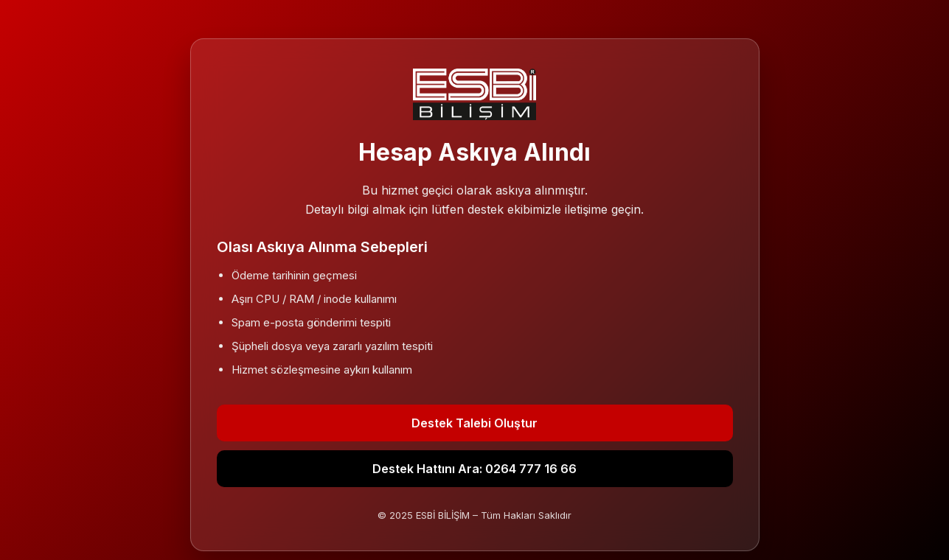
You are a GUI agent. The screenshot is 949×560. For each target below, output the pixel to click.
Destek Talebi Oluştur (474, 423)
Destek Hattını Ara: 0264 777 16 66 (474, 469)
